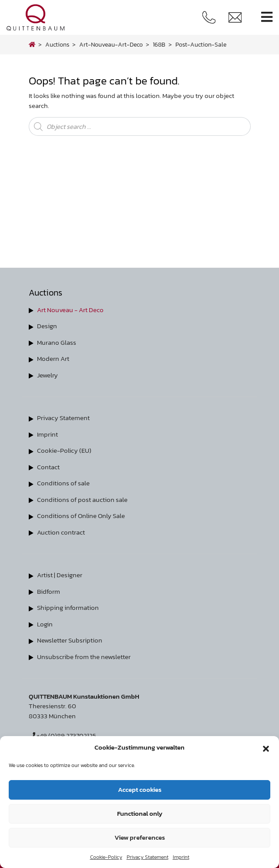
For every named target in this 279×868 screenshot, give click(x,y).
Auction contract (61, 532)
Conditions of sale (63, 483)
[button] (266, 747)
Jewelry (47, 375)
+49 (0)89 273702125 (62, 735)
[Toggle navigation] (267, 17)
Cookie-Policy (106, 857)
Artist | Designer (60, 575)
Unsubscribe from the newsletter (84, 657)
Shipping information (68, 607)
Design (47, 326)
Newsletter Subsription (70, 640)
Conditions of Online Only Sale (81, 516)
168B (159, 44)
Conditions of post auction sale (82, 500)
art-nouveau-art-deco (111, 44)
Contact (48, 467)
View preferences (140, 837)
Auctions (57, 44)
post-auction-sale (201, 44)
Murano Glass (57, 342)
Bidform (49, 591)
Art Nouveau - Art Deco (70, 310)
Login (45, 624)
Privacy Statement (148, 857)
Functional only (140, 813)
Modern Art (53, 358)
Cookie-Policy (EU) (64, 450)
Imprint (181, 857)
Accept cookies (140, 789)
